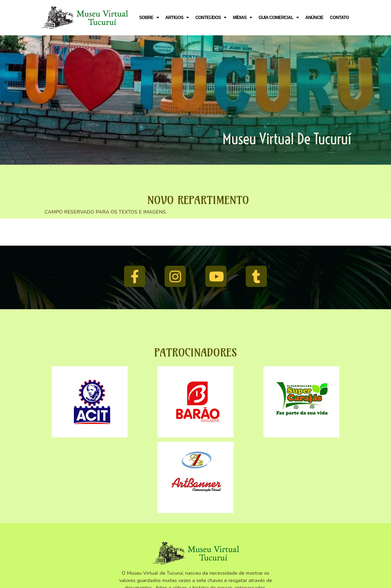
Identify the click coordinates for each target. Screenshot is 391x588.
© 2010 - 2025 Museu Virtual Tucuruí (195, 559)
